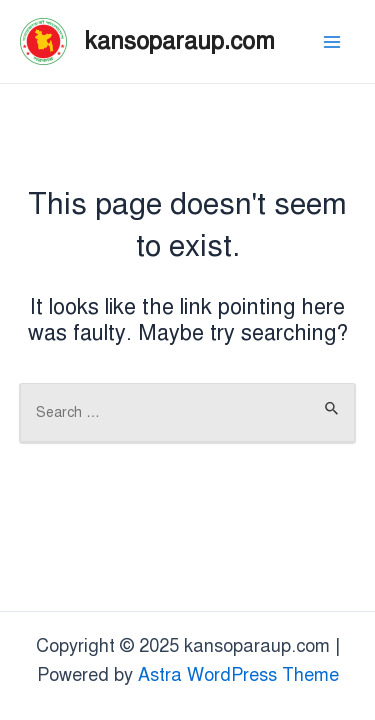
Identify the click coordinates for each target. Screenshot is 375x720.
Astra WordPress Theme (238, 675)
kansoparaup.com (180, 41)
